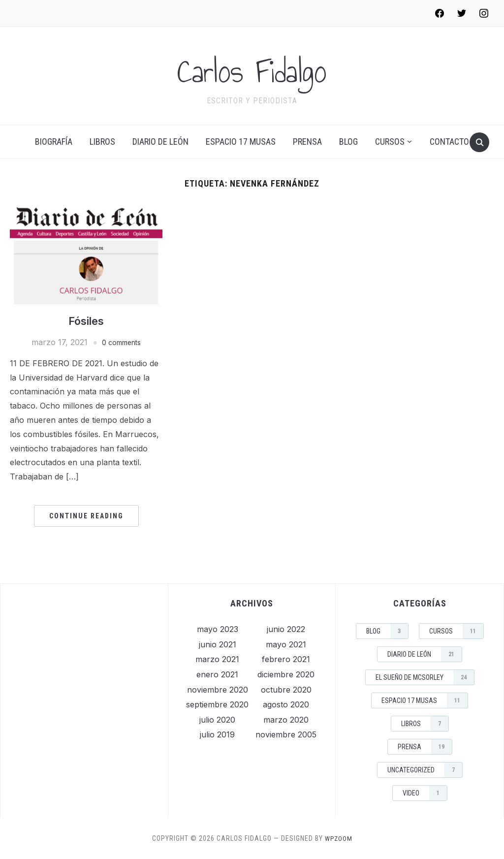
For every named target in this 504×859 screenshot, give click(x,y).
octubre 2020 (286, 690)
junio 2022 (286, 629)
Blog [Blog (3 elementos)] (387, 631)
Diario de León (160, 142)
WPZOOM (338, 838)
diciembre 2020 (286, 674)
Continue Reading (86, 516)
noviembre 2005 (286, 734)
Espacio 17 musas (241, 142)
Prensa (307, 142)
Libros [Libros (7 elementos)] (425, 724)
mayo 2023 (218, 629)
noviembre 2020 (218, 690)
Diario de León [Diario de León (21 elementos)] (425, 654)
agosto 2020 (286, 704)
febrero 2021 (286, 659)
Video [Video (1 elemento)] (425, 793)
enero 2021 (217, 674)
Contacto (449, 142)
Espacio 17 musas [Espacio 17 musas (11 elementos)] (425, 700)
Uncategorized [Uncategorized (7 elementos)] (425, 770)
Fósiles (86, 321)
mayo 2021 (286, 644)
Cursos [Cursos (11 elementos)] (456, 631)
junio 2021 (218, 644)
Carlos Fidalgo (252, 69)
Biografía (54, 142)
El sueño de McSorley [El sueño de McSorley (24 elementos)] (425, 677)
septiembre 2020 (217, 704)
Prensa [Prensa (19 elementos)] (425, 747)
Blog (348, 142)
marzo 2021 (217, 659)
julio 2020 (217, 720)
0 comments (122, 342)
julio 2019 (217, 734)
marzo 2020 (286, 720)
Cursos (390, 142)
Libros (102, 142)
